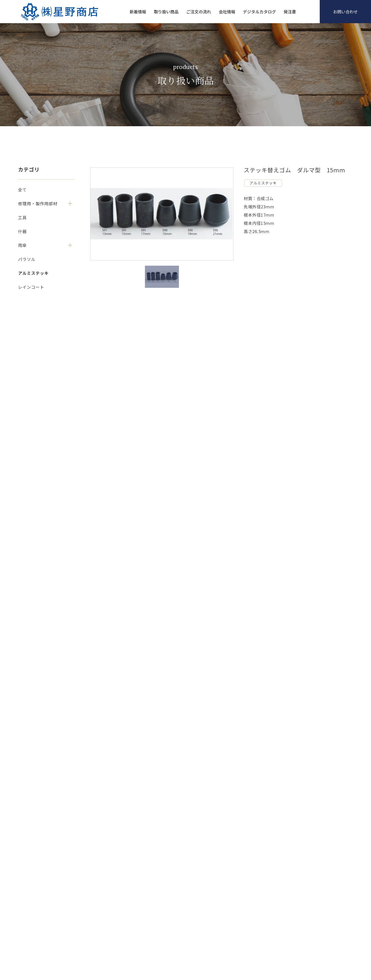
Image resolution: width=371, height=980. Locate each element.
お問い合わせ (345, 12)
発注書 (290, 12)
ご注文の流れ (199, 12)
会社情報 (227, 12)
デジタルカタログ (259, 12)
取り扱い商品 (166, 12)
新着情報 (138, 12)
